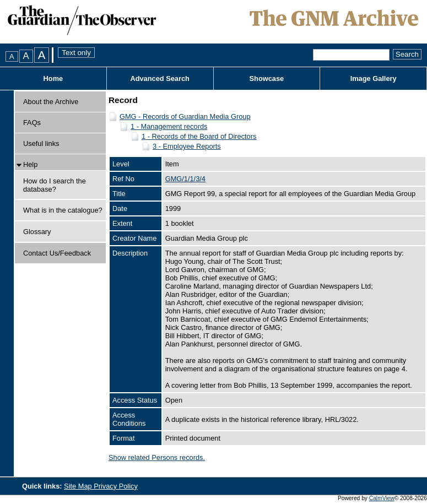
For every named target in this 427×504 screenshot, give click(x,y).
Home (53, 78)
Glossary (37, 232)
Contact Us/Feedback (57, 253)
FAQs (32, 123)
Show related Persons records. (157, 457)
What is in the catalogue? (63, 210)
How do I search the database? (55, 185)
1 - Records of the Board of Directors (199, 136)
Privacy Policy (116, 486)
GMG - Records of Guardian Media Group (185, 116)
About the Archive (51, 102)
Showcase (267, 78)
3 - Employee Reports (187, 146)
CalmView (382, 498)
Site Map (79, 486)
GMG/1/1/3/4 (185, 179)
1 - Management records (169, 126)
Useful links (41, 143)
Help (30, 164)
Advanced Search (160, 78)
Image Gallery (374, 78)
